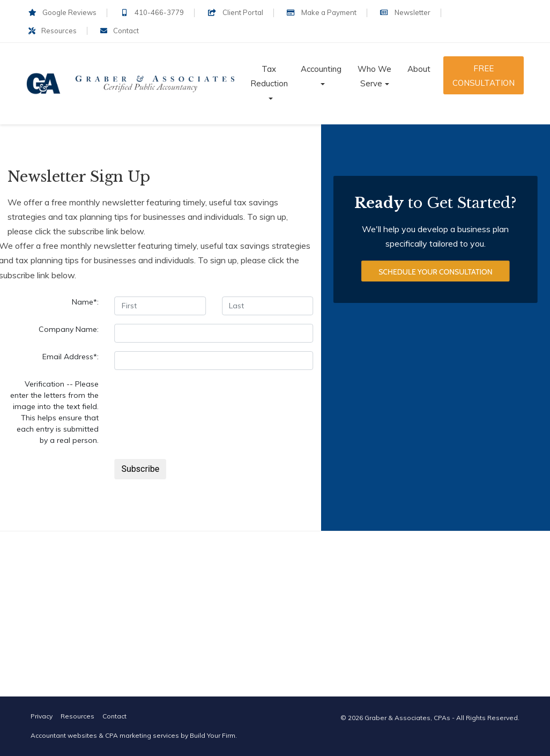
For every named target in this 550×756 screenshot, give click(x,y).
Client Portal (235, 12)
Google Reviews (62, 12)
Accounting (321, 69)
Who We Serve (374, 76)
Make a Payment (322, 12)
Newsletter (405, 12)
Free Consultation (484, 76)
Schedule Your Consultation (435, 272)
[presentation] (196, 399)
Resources (53, 31)
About (419, 69)
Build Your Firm (213, 735)
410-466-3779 (152, 12)
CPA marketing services (142, 735)
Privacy (42, 716)
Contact (120, 31)
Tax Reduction (269, 76)
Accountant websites (64, 735)
